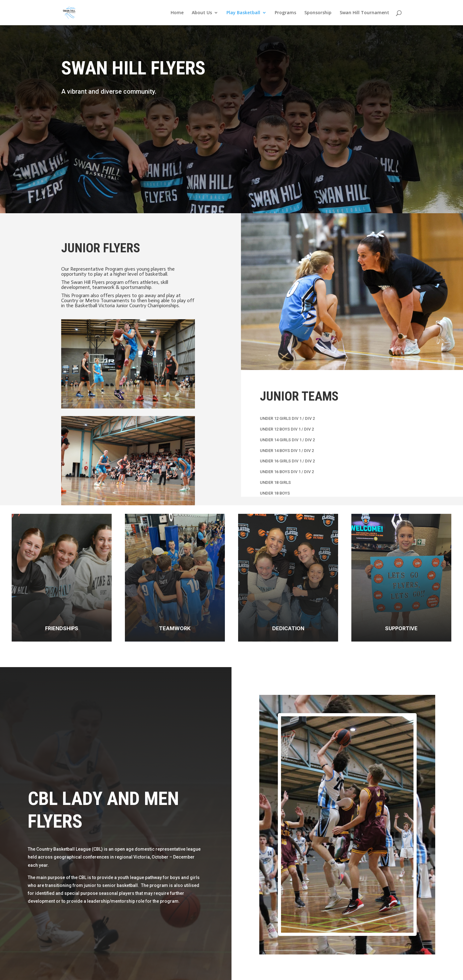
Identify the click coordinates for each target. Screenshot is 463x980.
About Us (202, 13)
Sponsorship (318, 13)
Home (177, 13)
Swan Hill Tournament (364, 13)
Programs (285, 13)
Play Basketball (243, 13)
